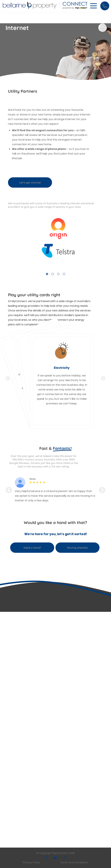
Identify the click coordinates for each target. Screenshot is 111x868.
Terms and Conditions (74, 862)
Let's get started (30, 182)
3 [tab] (58, 274)
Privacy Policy (31, 862)
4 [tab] (64, 274)
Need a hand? (32, 548)
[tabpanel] (55, 241)
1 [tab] (47, 274)
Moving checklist (77, 548)
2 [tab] (53, 274)
